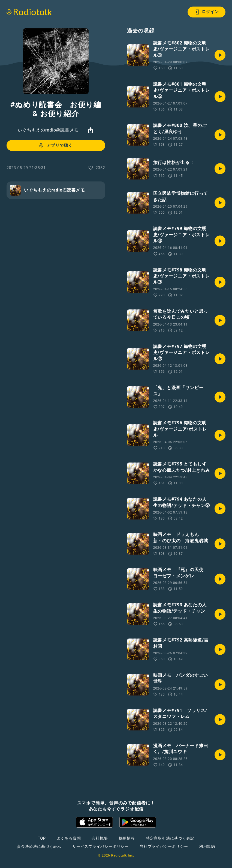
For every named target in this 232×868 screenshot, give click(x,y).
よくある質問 (69, 838)
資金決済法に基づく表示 (39, 846)
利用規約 (207, 846)
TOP (42, 838)
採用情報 (127, 838)
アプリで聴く (55, 145)
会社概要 (100, 838)
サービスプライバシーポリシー (100, 846)
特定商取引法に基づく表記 (170, 838)
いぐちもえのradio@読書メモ (48, 130)
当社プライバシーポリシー (164, 846)
